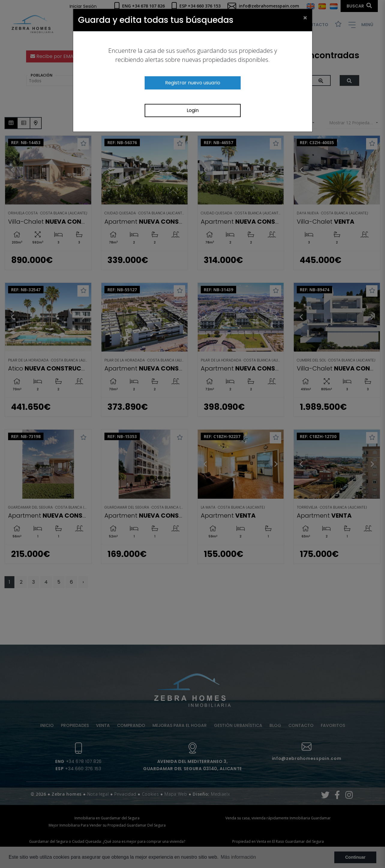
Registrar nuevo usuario (193, 83)
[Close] (305, 17)
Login (193, 110)
